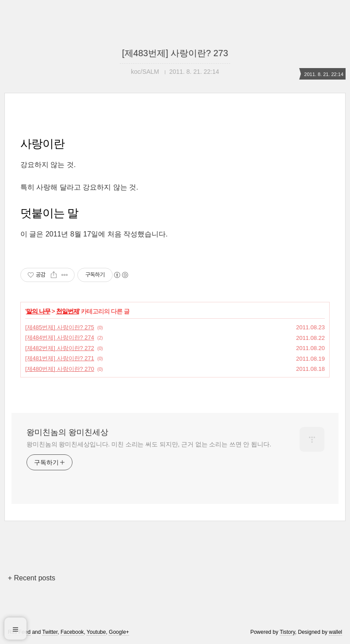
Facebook (72, 632)
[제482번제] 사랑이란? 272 (60, 348)
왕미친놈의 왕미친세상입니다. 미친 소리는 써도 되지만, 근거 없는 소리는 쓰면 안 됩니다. (149, 444)
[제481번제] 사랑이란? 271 (60, 358)
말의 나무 (38, 311)
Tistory (287, 632)
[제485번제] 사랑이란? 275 (60, 327)
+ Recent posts (32, 578)
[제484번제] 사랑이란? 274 (60, 337)
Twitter (50, 632)
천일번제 (68, 311)
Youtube (96, 632)
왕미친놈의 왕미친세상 (67, 432)
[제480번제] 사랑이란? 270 (60, 369)
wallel (335, 632)
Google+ (119, 632)
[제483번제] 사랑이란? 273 (175, 53)
